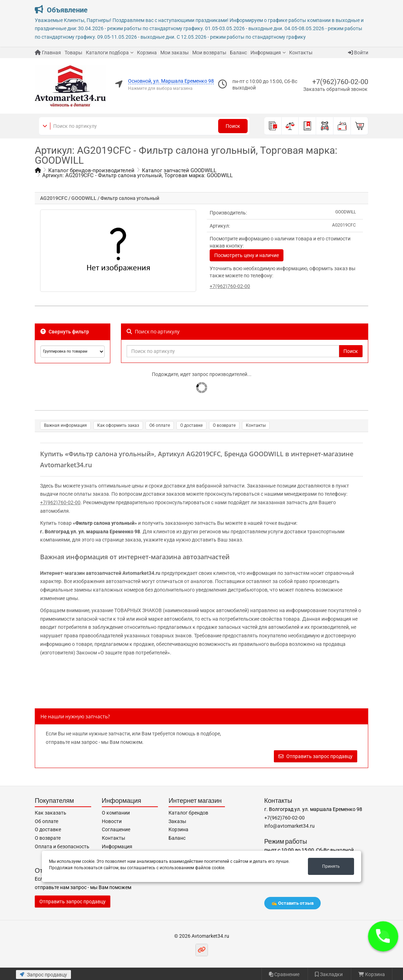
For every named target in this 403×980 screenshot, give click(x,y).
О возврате (224, 425)
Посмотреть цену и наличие (247, 255)
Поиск (233, 126)
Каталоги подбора (107, 53)
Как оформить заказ (118, 425)
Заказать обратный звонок (335, 89)
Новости (112, 821)
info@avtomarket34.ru (289, 826)
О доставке (191, 425)
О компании (116, 813)
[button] (383, 936)
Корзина (147, 53)
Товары (73, 53)
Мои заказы (175, 53)
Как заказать (51, 813)
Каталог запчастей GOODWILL (179, 170)
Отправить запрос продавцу (316, 756)
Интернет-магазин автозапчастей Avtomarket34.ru (100, 573)
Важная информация (65, 425)
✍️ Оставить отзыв (292, 903)
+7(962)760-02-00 (340, 82)
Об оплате (160, 425)
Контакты (301, 53)
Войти (358, 53)
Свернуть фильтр (65, 332)
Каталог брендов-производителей (91, 170)
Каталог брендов (188, 813)
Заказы (177, 821)
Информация (266, 53)
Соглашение (116, 829)
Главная (48, 53)
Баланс (238, 53)
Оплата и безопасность (62, 846)
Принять (331, 866)
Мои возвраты (209, 53)
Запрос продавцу (43, 975)
